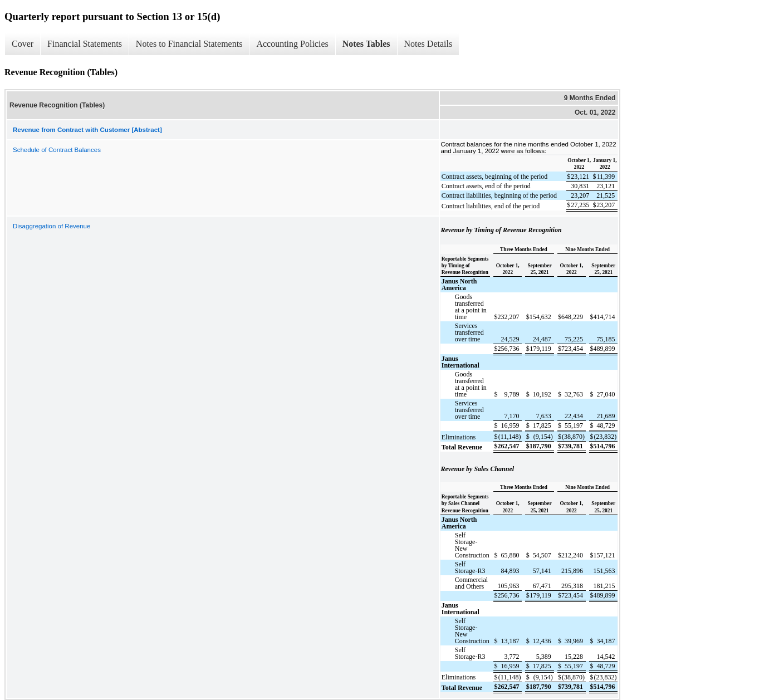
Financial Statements (85, 44)
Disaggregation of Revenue (52, 226)
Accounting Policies (292, 44)
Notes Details (428, 44)
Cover (23, 44)
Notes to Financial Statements (189, 44)
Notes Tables (366, 44)
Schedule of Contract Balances (57, 150)
